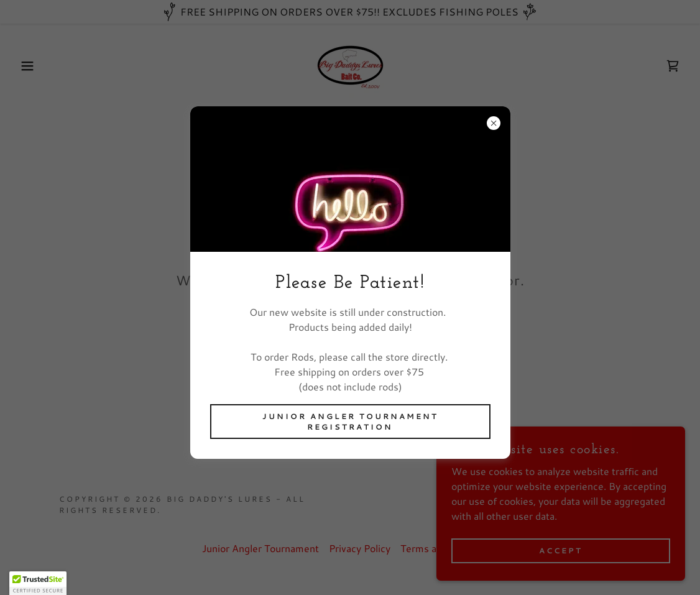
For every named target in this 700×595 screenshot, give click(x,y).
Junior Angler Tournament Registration (350, 422)
